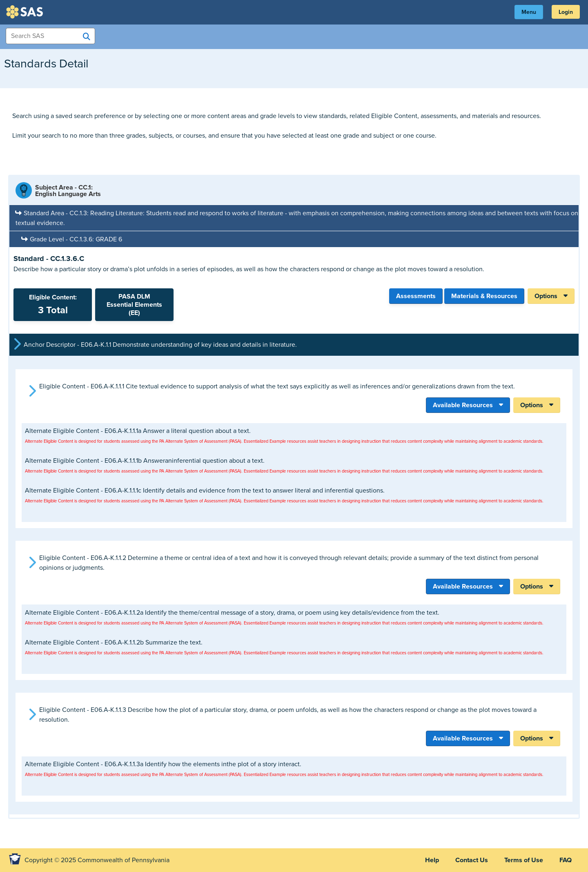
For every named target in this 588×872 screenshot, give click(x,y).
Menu (529, 12)
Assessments (416, 296)
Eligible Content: (53, 305)
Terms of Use (524, 860)
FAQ (566, 860)
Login (566, 12)
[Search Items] (50, 36)
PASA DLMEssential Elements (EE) (134, 305)
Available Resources (463, 405)
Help (432, 860)
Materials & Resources (484, 296)
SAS (26, 12)
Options (546, 296)
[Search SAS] (87, 36)
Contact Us (472, 860)
